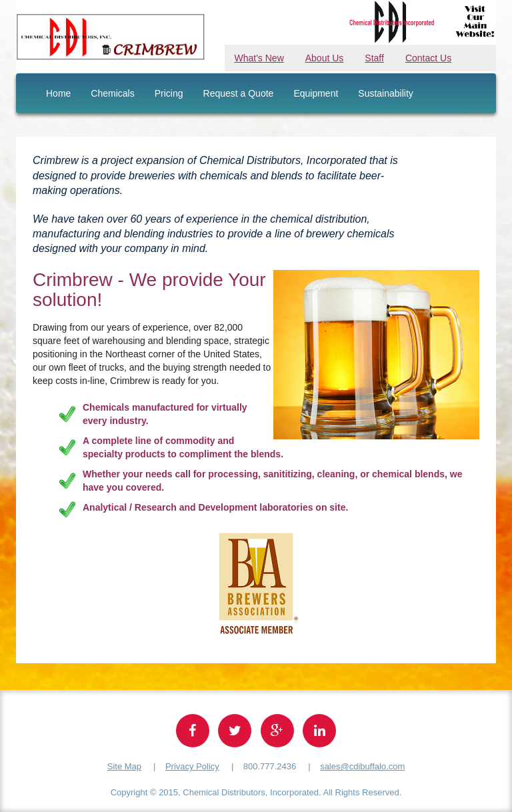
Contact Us (428, 58)
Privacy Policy (192, 766)
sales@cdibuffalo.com (362, 766)
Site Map (124, 766)
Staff (374, 58)
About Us (325, 58)
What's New (259, 58)
